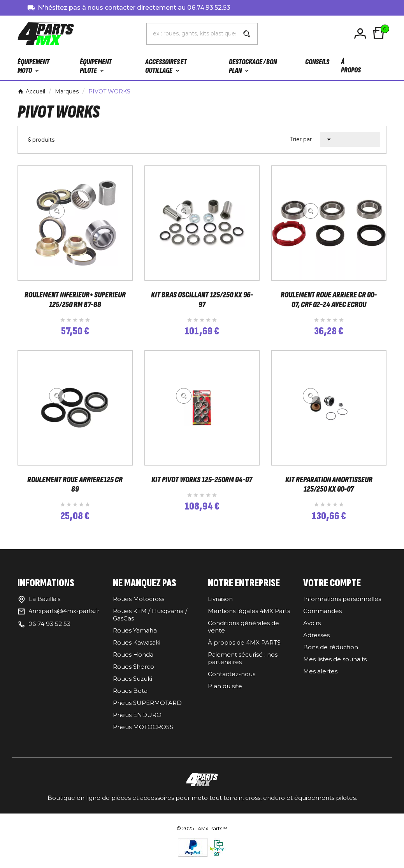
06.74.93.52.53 (209, 8)
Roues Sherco (133, 672)
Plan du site (225, 691)
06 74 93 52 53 (49, 629)
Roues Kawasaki (137, 648)
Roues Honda (133, 660)
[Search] (247, 34)
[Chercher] (191, 33)
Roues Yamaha (135, 636)
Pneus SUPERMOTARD (147, 708)
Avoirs (312, 628)
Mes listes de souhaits (335, 665)
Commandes (322, 616)
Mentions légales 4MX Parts (249, 616)
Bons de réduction (331, 653)
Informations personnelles (342, 604)
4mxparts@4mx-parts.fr (64, 616)
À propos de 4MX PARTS (244, 648)
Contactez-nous (232, 679)
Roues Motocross (139, 604)
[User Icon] (361, 34)
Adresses (316, 640)
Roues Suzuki (133, 684)
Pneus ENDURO (137, 720)
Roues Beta (130, 696)
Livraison (220, 604)
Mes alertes (320, 677)
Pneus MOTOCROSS (143, 732)
